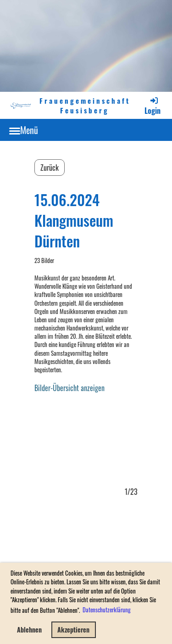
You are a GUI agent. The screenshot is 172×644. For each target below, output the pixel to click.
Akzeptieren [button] (73, 630)
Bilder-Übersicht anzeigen (69, 388)
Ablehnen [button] (29, 630)
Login (153, 106)
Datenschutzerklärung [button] (107, 610)
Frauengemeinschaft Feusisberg (85, 106)
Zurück (50, 168)
